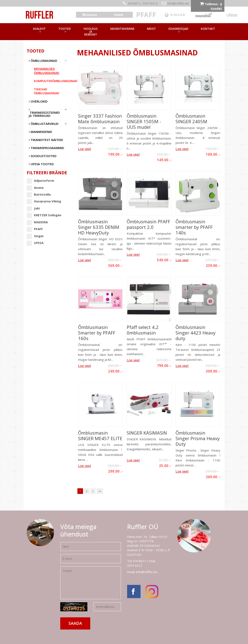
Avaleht (39, 29)
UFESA (35, 243)
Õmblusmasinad (43, 61)
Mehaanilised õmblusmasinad (47, 71)
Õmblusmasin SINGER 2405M (191, 119)
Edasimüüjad (178, 29)
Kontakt (208, 29)
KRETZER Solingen (44, 215)
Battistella (39, 194)
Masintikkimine (122, 29)
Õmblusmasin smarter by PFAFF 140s (194, 227)
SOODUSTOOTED (43, 156)
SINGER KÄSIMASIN (147, 433)
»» (100, 491)
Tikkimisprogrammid (46, 148)
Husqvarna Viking (44, 201)
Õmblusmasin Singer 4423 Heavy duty (196, 333)
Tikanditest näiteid (46, 140)
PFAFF (35, 229)
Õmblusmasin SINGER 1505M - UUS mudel (144, 121)
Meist (151, 29)
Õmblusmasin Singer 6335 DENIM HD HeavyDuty (99, 227)
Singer (35, 236)
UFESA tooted (41, 164)
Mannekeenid (40, 132)
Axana (35, 188)
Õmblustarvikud (44, 124)
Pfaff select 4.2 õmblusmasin (143, 330)
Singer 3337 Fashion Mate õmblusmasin (100, 119)
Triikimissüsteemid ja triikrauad (44, 113)
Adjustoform (40, 181)
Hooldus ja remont (91, 32)
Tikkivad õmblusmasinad (47, 91)
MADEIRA (37, 222)
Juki (33, 208)
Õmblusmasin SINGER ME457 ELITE (100, 436)
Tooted (65, 29)
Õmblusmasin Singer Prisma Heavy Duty (198, 438)
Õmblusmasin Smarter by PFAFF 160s (97, 333)
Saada (75, 623)
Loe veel (85, 149)
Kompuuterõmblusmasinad (52, 81)
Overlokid (38, 101)
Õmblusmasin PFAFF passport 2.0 (148, 224)
